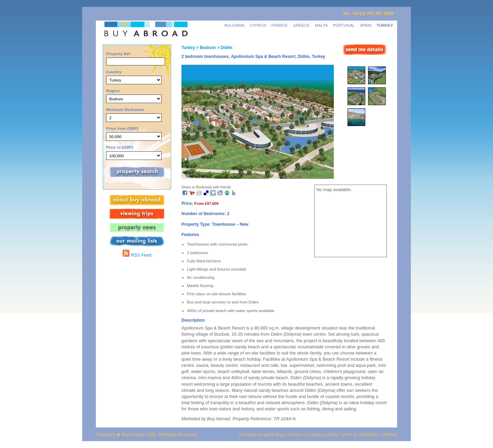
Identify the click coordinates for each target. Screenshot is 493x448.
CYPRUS (258, 25)
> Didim (224, 48)
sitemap (389, 434)
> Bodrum (205, 48)
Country (114, 72)
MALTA (321, 25)
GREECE (301, 25)
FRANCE (280, 25)
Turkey (188, 48)
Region (113, 91)
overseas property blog (261, 434)
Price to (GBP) (120, 147)
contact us (298, 434)
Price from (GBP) (122, 128)
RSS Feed (137, 255)
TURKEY (385, 25)
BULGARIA (234, 25)
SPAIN (366, 25)
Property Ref (118, 54)
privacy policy (325, 434)
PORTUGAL (344, 25)
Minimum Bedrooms (125, 109)
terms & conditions (361, 434)
